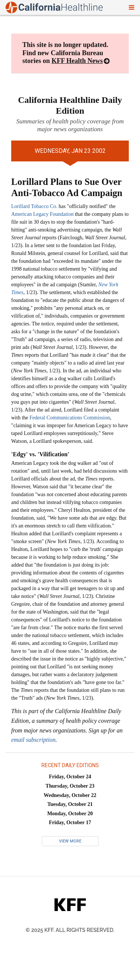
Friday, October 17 (70, 823)
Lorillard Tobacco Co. (34, 206)
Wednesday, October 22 (70, 795)
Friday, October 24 (70, 777)
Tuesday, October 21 (70, 804)
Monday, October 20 (70, 814)
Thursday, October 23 (70, 786)
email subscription (33, 740)
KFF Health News (77, 61)
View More (70, 841)
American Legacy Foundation (42, 214)
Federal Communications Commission (70, 418)
